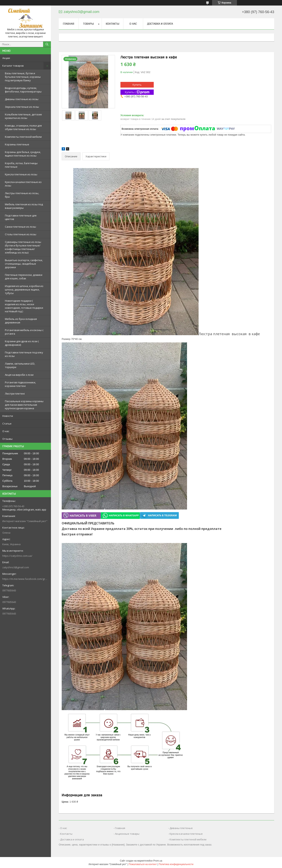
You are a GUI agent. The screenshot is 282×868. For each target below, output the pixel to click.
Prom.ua (158, 861)
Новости (8, 416)
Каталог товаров (13, 66)
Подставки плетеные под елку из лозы (24, 354)
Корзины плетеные (17, 144)
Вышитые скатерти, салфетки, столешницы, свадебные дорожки (24, 264)
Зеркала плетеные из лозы (22, 107)
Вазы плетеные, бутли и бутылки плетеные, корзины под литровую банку (23, 77)
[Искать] (47, 44)
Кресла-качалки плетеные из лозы (23, 184)
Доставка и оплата (160, 24)
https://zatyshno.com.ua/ (17, 556)
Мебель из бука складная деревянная (21, 321)
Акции (6, 58)
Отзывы (7, 439)
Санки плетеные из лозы (20, 227)
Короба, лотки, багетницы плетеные (21, 165)
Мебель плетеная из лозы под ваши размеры (24, 206)
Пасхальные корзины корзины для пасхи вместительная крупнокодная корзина (24, 405)
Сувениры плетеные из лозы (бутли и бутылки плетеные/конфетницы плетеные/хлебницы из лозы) (23, 247)
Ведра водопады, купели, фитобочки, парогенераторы (23, 90)
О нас (6, 431)
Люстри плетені (15, 394)
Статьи (7, 424)
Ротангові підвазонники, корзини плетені (20, 384)
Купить (137, 85)
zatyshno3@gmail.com (16, 567)
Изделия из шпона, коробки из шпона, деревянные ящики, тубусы (24, 290)
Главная (69, 24)
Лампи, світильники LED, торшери (20, 365)
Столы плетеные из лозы (21, 234)
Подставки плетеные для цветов (21, 217)
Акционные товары (127, 834)
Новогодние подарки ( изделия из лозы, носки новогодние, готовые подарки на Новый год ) (24, 306)
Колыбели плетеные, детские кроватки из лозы (23, 116)
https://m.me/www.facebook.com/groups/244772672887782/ (25, 579)
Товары (88, 24)
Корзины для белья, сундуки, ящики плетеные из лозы (23, 154)
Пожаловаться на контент (143, 864)
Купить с (137, 92)
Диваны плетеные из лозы (22, 99)
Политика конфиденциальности (176, 864)
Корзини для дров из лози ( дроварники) (22, 343)
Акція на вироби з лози (19, 375)
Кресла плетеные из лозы (21, 174)
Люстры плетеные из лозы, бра (22, 195)
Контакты (113, 24)
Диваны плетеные (181, 828)
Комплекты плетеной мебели (23, 137)
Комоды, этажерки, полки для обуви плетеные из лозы (23, 127)
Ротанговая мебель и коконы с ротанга (24, 332)
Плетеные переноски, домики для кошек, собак (24, 277)
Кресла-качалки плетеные (186, 834)
